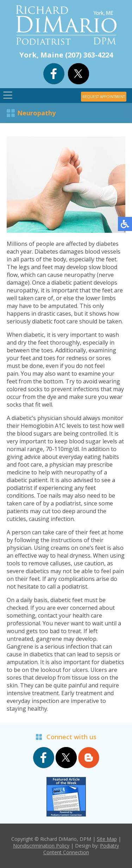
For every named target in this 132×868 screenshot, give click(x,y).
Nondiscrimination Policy (41, 846)
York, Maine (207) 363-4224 (66, 55)
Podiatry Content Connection (81, 849)
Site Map (107, 839)
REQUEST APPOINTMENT (104, 97)
